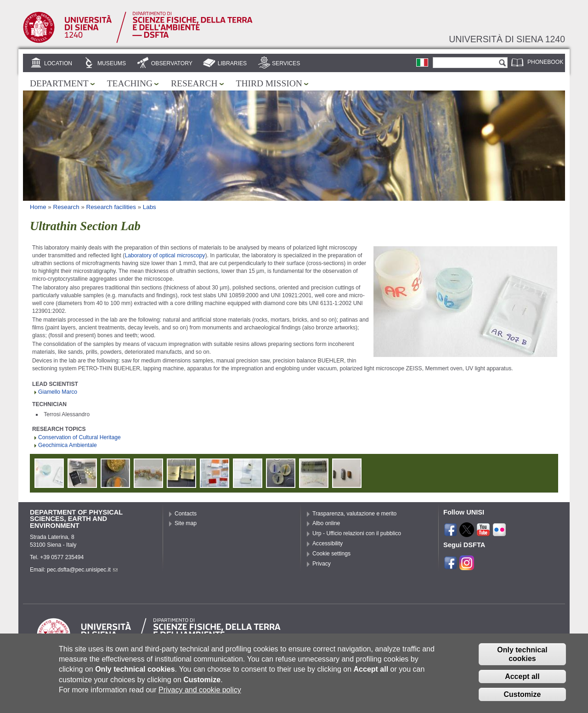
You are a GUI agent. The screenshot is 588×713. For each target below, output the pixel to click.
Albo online (326, 523)
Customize (523, 700)
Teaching (130, 83)
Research (194, 83)
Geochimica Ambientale (68, 445)
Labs (150, 207)
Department (59, 83)
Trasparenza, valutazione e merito (354, 514)
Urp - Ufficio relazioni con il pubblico (357, 533)
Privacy (322, 564)
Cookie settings (331, 554)
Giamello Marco (58, 392)
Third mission (269, 83)
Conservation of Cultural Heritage (79, 437)
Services (286, 63)
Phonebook (545, 62)
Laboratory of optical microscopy (165, 255)
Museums (112, 63)
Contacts (186, 514)
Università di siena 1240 (507, 39)
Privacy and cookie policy (200, 696)
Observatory (172, 63)
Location (58, 63)
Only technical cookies (522, 660)
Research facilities (111, 207)
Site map (186, 523)
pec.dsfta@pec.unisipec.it (82, 570)
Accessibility (328, 543)
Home (38, 207)
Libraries (232, 63)
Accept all (522, 682)
